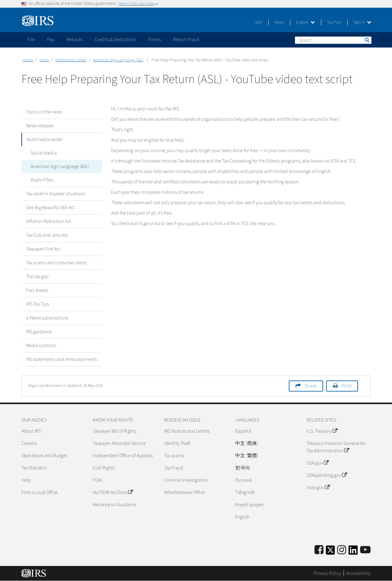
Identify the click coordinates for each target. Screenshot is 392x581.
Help (258, 22)
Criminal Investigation (186, 480)
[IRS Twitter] (330, 552)
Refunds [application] (74, 40)
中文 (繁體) (247, 456)
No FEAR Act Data (113, 492)
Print (346, 386)
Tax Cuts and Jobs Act (47, 235)
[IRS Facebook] (319, 550)
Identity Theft (177, 443)
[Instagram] (342, 550)
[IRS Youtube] (365, 550)
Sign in (362, 22)
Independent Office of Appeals (123, 456)
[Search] (333, 40)
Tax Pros (334, 22)
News (279, 22)
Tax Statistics (34, 468)
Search (367, 40)
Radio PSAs (42, 180)
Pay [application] (51, 40)
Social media (44, 153)
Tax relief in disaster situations (55, 194)
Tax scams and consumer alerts (56, 263)
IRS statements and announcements (61, 359)
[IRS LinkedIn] (353, 552)
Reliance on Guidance (114, 505)
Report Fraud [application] (186, 40)
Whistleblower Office (185, 492)
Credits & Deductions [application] (115, 40)
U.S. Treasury (322, 431)
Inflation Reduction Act (49, 221)
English (305, 22)
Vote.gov (318, 487)
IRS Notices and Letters (187, 431)
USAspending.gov (327, 475)
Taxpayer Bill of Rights (114, 431)
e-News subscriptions (47, 318)
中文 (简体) (247, 443)
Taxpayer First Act (43, 249)
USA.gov (317, 463)
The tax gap (37, 277)
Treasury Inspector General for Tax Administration (336, 447)
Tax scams (174, 456)
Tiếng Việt (245, 492)
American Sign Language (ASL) (119, 60)
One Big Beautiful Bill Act (50, 208)
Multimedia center (71, 60)
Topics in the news (44, 112)
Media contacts (41, 346)
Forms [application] (155, 40)
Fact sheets (37, 290)
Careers (29, 443)
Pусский (244, 480)
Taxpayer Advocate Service (119, 443)
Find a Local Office (40, 492)
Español (243, 431)
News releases (40, 126)
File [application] (31, 40)
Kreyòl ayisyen (249, 505)
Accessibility (358, 573)
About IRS (31, 431)
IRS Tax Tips (38, 304)
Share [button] (310, 386)
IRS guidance (39, 332)
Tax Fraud (174, 468)
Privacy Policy (327, 573)
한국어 (243, 468)
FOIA (97, 480)
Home (28, 60)
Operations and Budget (44, 456)
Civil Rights (104, 468)
